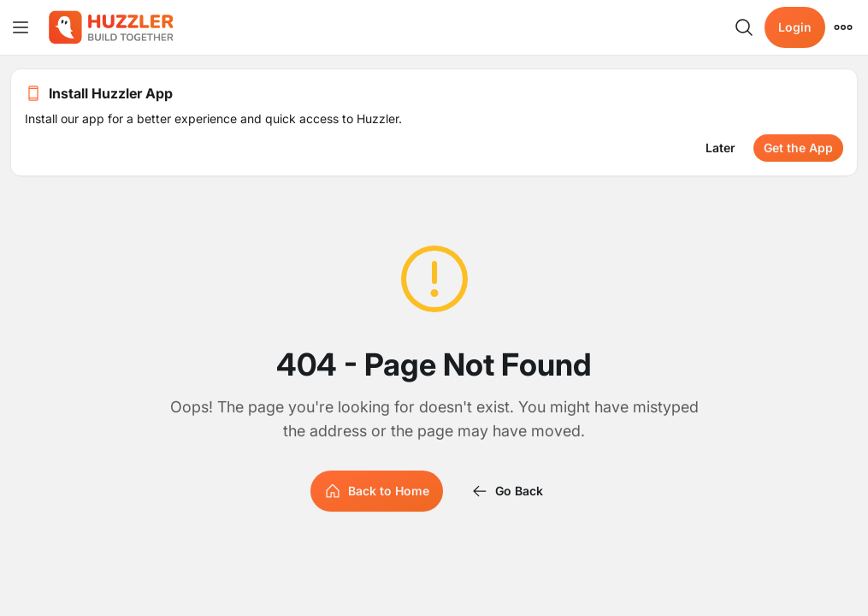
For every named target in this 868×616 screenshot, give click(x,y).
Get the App (798, 148)
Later (720, 148)
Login (795, 27)
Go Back (507, 491)
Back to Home (377, 491)
